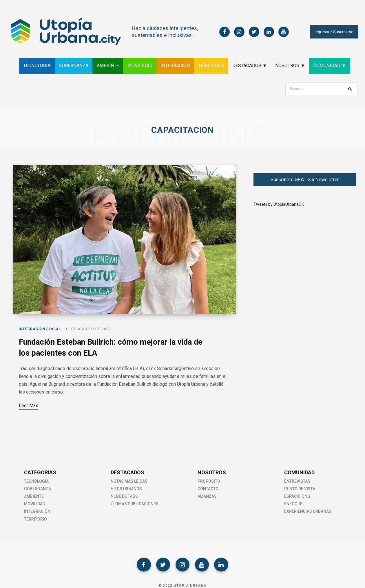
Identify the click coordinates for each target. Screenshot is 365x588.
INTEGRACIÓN (175, 66)
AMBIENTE (106, 66)
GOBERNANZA (71, 66)
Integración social (40, 330)
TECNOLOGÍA (33, 66)
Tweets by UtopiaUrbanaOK (279, 204)
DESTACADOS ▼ (251, 66)
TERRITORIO (212, 66)
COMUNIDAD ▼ (334, 66)
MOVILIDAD (139, 66)
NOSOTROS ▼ (293, 66)
